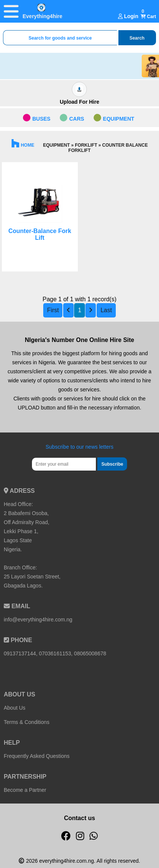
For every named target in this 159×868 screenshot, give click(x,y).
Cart (148, 17)
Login (128, 16)
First (53, 310)
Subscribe (112, 464)
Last (106, 310)
